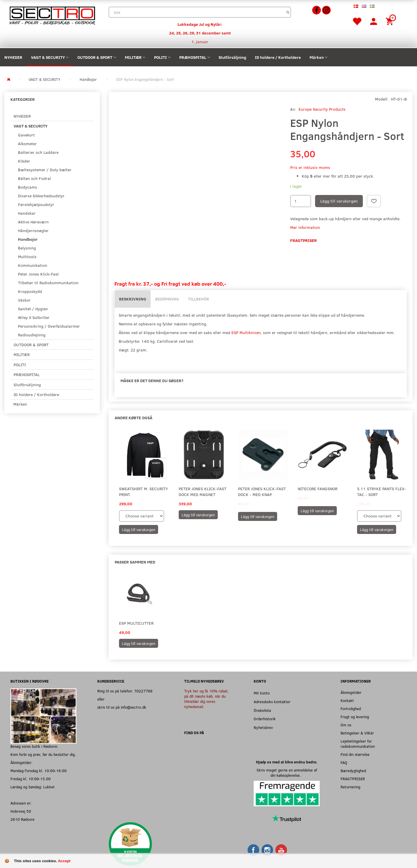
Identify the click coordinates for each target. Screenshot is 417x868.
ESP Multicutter (136, 623)
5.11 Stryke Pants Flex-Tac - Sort (382, 492)
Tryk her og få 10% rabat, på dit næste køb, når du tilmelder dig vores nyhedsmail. (206, 699)
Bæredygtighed (353, 771)
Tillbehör (199, 299)
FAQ (344, 762)
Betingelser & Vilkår (357, 733)
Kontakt (347, 700)
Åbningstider (351, 692)
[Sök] (288, 12)
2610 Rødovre (22, 819)
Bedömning (167, 299)
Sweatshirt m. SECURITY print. (143, 492)
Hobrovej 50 (21, 811)
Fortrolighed (351, 709)
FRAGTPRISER (353, 779)
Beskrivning (133, 299)
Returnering (350, 787)
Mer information (305, 227)
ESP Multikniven (246, 332)
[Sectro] (52, 15)
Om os (346, 725)
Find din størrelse (355, 754)
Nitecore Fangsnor (318, 489)
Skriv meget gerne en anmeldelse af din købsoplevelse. (287, 773)
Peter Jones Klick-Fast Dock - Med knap (262, 492)
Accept (64, 861)
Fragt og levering (355, 717)
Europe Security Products (322, 109)
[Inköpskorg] (390, 21)
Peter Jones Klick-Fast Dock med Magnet (203, 492)
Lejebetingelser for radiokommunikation (358, 744)
